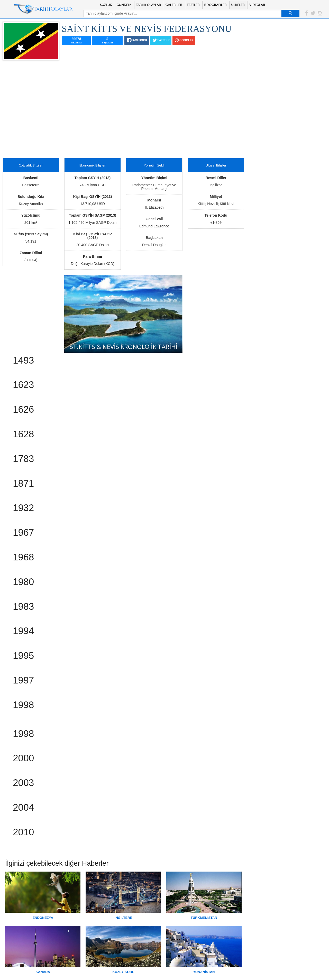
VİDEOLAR (257, 5)
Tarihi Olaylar (43, 9)
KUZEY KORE (123, 972)
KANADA (43, 972)
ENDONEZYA (43, 918)
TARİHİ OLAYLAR (149, 5)
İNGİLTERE (123, 918)
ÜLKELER (238, 5)
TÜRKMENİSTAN (204, 918)
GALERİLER (174, 5)
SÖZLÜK (106, 5)
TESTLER (193, 5)
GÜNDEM (124, 5)
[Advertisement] (123, 109)
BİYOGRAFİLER (215, 5)
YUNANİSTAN (204, 972)
